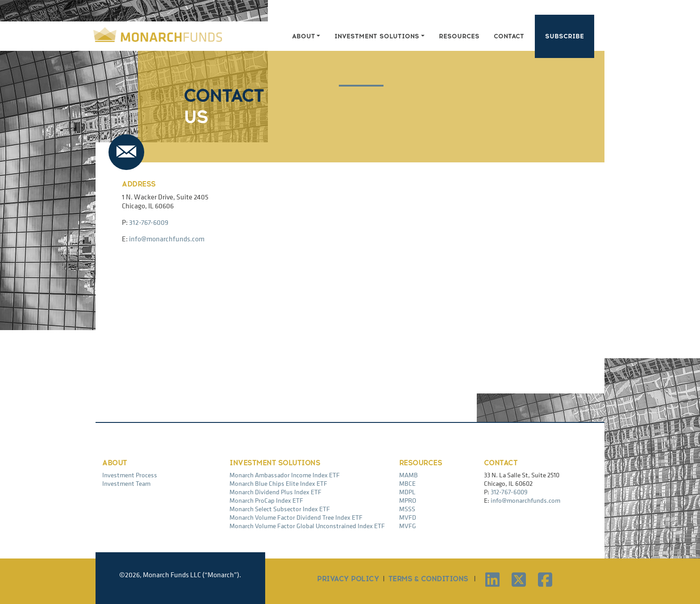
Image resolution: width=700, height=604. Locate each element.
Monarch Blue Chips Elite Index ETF (278, 483)
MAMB (408, 475)
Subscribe (565, 36)
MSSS (407, 509)
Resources (459, 36)
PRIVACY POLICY (348, 579)
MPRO (408, 500)
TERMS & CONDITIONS (428, 579)
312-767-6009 (149, 222)
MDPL (407, 492)
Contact (509, 36)
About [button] (304, 36)
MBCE (407, 483)
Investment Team (126, 483)
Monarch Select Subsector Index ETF (280, 509)
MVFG (408, 526)
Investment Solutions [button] (377, 36)
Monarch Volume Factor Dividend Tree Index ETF (296, 517)
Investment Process (130, 475)
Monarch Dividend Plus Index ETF (275, 492)
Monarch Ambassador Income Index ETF (285, 475)
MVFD (408, 517)
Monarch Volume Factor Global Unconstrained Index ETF (307, 526)
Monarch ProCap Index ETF (266, 500)
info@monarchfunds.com (167, 239)
